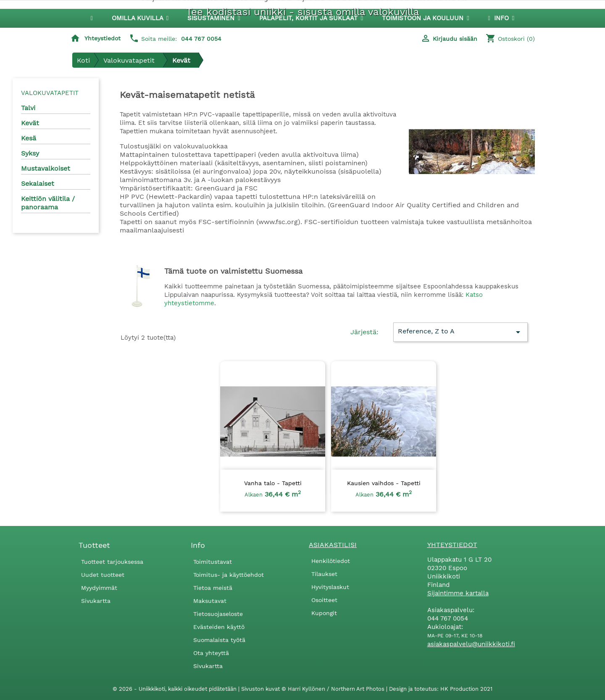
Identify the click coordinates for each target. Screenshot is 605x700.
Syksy (30, 153)
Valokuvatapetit (50, 93)
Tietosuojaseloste (218, 614)
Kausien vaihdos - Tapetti (384, 483)
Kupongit (324, 613)
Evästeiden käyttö (219, 627)
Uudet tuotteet (103, 575)
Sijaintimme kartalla (458, 593)
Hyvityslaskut (330, 587)
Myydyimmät (99, 588)
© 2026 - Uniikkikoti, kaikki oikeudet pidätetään (175, 689)
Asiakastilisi (333, 545)
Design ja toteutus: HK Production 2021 (441, 689)
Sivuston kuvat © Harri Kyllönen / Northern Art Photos (314, 689)
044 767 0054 (201, 39)
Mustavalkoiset (46, 168)
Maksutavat (210, 601)
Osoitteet (324, 600)
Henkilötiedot (331, 561)
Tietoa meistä (213, 588)
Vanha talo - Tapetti (273, 483)
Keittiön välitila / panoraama (48, 203)
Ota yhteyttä (211, 653)
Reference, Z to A (460, 332)
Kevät (30, 123)
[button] (214, 18)
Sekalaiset (38, 184)
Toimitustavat (213, 562)
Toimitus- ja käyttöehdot (229, 575)
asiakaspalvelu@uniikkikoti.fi (471, 644)
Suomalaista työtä (219, 640)
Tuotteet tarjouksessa (112, 562)
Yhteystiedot (103, 38)
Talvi (28, 108)
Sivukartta (96, 601)
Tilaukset (324, 574)
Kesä (29, 138)
